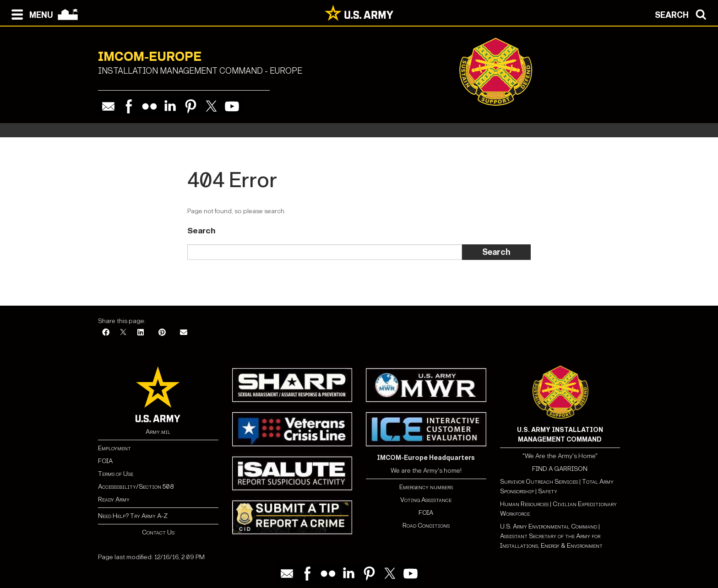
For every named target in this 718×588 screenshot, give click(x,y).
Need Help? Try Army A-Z (133, 516)
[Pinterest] (162, 333)
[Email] (184, 333)
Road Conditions (426, 526)
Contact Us (158, 532)
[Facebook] (106, 333)
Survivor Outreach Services (539, 482)
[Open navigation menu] (30, 14)
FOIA (105, 461)
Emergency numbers (426, 487)
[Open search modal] (683, 14)
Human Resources (524, 504)
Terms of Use (116, 474)
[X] (123, 333)
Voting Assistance (426, 500)
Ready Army (114, 499)
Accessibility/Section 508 (136, 487)
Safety (548, 491)
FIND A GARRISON (560, 469)
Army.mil (158, 432)
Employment (114, 448)
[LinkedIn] (141, 333)
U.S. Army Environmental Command (549, 526)
